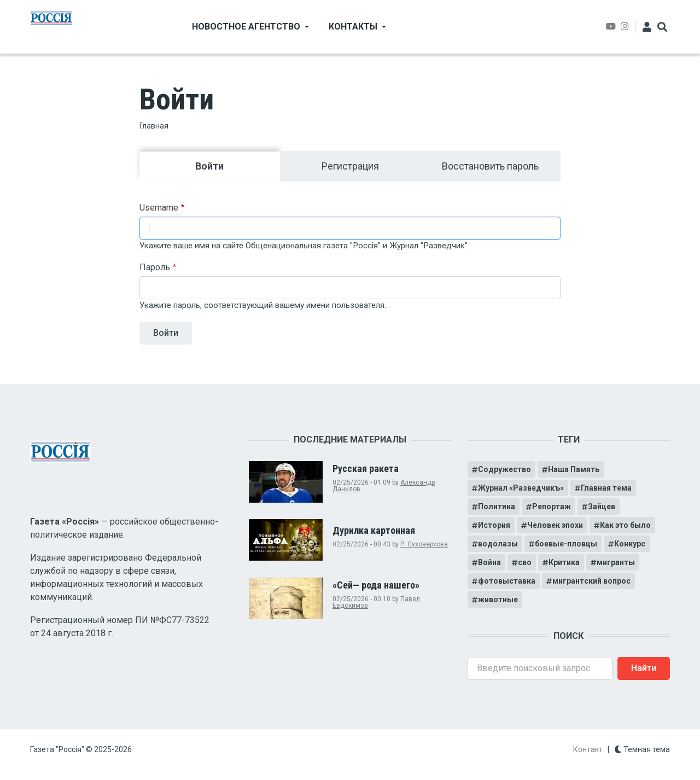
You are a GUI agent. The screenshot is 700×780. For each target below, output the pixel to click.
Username (159, 208)
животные (498, 599)
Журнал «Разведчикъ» (521, 488)
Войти (237, 166)
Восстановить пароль (490, 166)
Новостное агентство (246, 27)
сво (525, 562)
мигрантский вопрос (591, 581)
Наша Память (574, 469)
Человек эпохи (555, 525)
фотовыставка (507, 581)
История (494, 525)
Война (489, 562)
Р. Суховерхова (424, 544)
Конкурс (630, 544)
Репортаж (552, 507)
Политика (497, 507)
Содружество (504, 469)
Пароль (155, 267)
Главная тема (606, 488)
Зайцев (602, 507)
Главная (154, 126)
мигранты (616, 562)
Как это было (625, 525)
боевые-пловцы (566, 544)
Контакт (588, 749)
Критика (564, 562)
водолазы (498, 544)
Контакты (353, 27)
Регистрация (350, 166)
